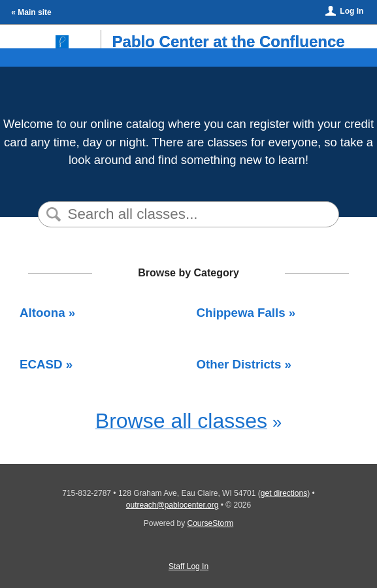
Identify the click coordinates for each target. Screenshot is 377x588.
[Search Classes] (187, 214)
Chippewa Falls (241, 313)
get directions (284, 493)
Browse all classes (181, 421)
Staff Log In (188, 566)
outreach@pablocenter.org (172, 505)
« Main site (31, 12)
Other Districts (239, 364)
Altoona (42, 313)
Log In (352, 11)
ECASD (41, 364)
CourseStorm (211, 523)
